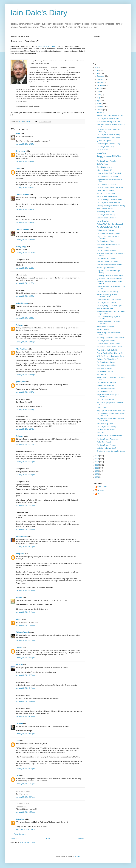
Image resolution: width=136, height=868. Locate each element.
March (100, 104)
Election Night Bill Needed (106, 268)
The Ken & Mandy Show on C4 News (110, 187)
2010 (97, 74)
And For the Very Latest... (106, 309)
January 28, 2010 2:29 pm (25, 547)
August (100, 88)
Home (48, 839)
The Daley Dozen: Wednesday (107, 176)
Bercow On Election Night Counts (108, 244)
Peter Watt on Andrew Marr (106, 365)
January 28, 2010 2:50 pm (25, 640)
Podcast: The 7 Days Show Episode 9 (110, 224)
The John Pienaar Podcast (106, 430)
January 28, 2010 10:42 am (26, 222)
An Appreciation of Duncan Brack (108, 138)
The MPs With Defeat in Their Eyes (109, 227)
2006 (97, 465)
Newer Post (15, 839)
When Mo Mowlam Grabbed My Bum (110, 264)
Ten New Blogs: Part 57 (105, 392)
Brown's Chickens (103, 330)
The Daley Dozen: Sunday (106, 215)
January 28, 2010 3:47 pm (25, 701)
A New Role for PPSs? (105, 209)
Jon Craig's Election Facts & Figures (109, 347)
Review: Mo (101, 112)
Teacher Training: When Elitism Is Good (111, 353)
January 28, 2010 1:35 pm (25, 505)
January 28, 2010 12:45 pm (26, 429)
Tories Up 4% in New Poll (106, 385)
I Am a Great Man (103, 221)
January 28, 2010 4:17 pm (25, 716)
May (99, 98)
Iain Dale (100, 490)
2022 (97, 67)
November (101, 79)
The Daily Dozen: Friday (105, 400)
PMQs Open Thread (104, 442)
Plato (18, 134)
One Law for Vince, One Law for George (111, 451)
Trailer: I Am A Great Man (106, 190)
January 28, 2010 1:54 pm (25, 529)
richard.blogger (22, 303)
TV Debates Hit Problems (106, 230)
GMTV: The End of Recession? (108, 196)
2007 (97, 462)
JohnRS (19, 647)
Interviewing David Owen (105, 212)
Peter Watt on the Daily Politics (107, 350)
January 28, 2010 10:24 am (26, 188)
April (99, 101)
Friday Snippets (102, 150)
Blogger (77, 856)
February (100, 107)
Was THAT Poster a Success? (107, 261)
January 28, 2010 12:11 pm (26, 318)
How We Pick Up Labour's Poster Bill (110, 436)
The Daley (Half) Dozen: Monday (108, 203)
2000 (97, 477)
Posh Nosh (101, 433)
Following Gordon (103, 247)
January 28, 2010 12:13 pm (26, 342)
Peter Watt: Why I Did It (105, 424)
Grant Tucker (102, 487)
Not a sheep (21, 151)
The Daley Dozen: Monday (106, 341)
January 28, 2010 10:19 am (26, 161)
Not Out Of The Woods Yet (106, 193)
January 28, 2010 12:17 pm (26, 392)
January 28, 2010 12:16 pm (26, 375)
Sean (18, 168)
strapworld (20, 554)
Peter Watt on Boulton (104, 368)
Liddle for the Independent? (106, 448)
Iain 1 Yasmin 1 (102, 374)
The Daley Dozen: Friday (105, 147)
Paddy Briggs (21, 247)
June (99, 95)
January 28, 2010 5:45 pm (25, 784)
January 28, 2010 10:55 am (26, 240)
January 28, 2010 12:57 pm (26, 444)
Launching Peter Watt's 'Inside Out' (109, 173)
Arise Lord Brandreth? (104, 170)
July (99, 91)
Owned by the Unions (104, 167)
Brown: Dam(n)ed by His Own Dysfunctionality (107, 296)
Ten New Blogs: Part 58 (105, 371)
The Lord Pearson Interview (106, 250)
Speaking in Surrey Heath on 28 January (111, 206)
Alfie (18, 741)
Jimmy (19, 619)
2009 (97, 456)
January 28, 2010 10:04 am (26, 144)
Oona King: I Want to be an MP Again (110, 276)
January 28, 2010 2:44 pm (25, 612)
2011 (97, 71)
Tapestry (20, 723)
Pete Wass (20, 819)
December (101, 76)
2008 (97, 459)
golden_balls (21, 382)
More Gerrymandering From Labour (109, 122)
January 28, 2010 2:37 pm (25, 590)
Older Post (81, 839)
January (100, 110)
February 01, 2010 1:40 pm (26, 830)
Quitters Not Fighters (104, 141)
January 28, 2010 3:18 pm (25, 675)
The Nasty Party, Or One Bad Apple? (110, 306)
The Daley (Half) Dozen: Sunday (108, 119)
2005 (97, 468)
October (100, 82)
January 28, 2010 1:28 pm (25, 462)
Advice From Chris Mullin (105, 327)
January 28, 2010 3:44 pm (25, 688)
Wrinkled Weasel (23, 632)
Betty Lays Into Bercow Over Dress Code (111, 411)
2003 (97, 474)
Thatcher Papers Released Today (108, 144)
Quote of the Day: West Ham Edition (109, 279)
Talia (18, 776)
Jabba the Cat (22, 536)
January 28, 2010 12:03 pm (26, 296)
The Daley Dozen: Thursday (107, 161)
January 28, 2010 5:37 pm (25, 769)
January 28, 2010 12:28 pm (26, 410)
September (101, 85)
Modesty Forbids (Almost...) (106, 218)
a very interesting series (47, 46)
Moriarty (19, 665)
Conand (19, 597)
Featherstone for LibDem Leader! (108, 344)
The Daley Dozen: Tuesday (106, 184)
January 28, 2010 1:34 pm (25, 475)
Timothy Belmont (23, 195)
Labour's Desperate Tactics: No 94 (109, 300)
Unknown (20, 325)
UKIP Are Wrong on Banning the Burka (110, 356)
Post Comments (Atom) (28, 842)
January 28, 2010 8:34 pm (25, 797)
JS (98, 494)
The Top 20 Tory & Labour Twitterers (109, 200)
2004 (97, 471)
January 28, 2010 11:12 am (26, 253)
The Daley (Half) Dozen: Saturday (109, 135)
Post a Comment (20, 834)
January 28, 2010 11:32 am (26, 283)
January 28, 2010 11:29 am (26, 268)
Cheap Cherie (102, 408)
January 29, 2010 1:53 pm (25, 812)
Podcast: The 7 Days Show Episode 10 (110, 115)
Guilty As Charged (103, 164)
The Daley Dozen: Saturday (106, 382)
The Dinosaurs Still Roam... (106, 389)
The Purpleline (22, 349)
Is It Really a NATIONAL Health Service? (111, 338)
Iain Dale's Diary (39, 13)
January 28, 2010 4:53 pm (25, 734)
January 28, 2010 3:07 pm (25, 658)
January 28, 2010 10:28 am (26, 209)
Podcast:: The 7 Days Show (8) (108, 359)
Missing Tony (101, 153)
